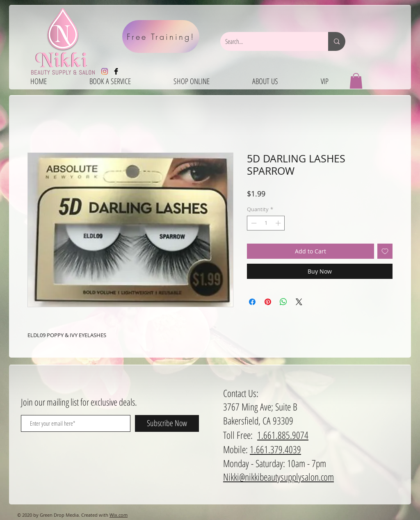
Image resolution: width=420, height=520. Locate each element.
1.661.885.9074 (283, 435)
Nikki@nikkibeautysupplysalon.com (278, 477)
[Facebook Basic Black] (116, 71)
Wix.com (119, 515)
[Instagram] (105, 71)
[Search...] (268, 41)
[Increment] (279, 223)
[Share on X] (299, 302)
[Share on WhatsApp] (283, 302)
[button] (356, 81)
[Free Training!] (161, 36)
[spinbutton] (266, 223)
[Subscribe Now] (167, 423)
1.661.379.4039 (275, 449)
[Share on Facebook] (252, 302)
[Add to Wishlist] (385, 251)
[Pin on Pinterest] (268, 302)
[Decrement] (253, 223)
